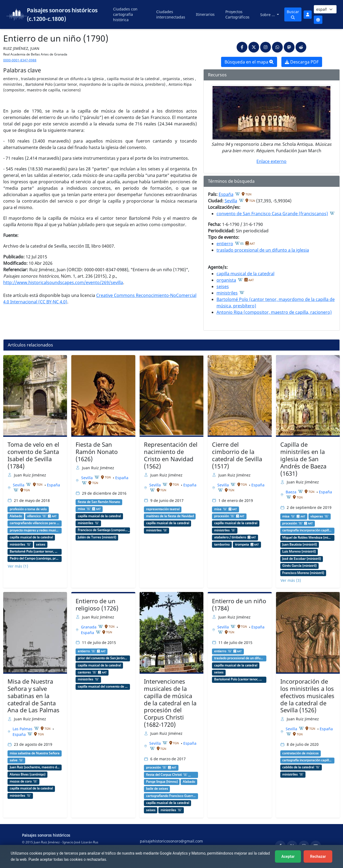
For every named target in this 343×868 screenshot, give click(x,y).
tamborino (222, 545)
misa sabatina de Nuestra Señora (35, 753)
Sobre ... (268, 15)
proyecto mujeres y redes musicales (35, 530)
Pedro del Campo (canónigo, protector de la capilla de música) (35, 558)
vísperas (317, 516)
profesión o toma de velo (28, 509)
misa (81, 509)
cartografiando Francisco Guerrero (171, 796)
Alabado (16, 516)
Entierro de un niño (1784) (239, 605)
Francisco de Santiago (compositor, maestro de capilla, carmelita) (103, 530)
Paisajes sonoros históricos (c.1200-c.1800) (62, 14)
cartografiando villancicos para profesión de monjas (35, 523)
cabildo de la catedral (298, 767)
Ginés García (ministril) (299, 566)
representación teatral (163, 509)
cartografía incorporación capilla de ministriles (307, 530)
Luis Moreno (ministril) (299, 552)
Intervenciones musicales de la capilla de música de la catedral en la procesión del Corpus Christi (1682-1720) (170, 703)
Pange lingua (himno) (162, 782)
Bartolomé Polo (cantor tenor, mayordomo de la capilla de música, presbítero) (35, 552)
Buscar (293, 14)
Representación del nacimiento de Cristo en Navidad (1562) (171, 455)
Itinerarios (205, 14)
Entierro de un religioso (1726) (97, 605)
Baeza (292, 492)
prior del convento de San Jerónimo (103, 658)
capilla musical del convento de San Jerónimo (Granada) (103, 687)
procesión (221, 516)
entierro (225, 244)
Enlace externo (271, 161)
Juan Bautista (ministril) (299, 545)
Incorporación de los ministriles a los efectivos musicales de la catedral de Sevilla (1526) (307, 696)
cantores (84, 672)
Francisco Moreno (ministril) (303, 573)
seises (223, 286)
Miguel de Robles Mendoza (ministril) (307, 538)
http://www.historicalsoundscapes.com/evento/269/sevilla (63, 282)
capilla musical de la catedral (245, 274)
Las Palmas (23, 729)
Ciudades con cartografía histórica (125, 14)
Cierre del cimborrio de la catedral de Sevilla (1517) (237, 455)
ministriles (227, 293)
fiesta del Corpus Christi (164, 775)
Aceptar (288, 856)
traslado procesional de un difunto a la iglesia (263, 250)
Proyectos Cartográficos (237, 14)
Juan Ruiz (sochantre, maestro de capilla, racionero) (35, 767)
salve (14, 760)
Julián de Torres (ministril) (97, 537)
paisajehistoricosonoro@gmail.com (171, 841)
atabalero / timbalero (230, 537)
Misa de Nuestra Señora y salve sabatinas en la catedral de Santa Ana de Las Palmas (33, 696)
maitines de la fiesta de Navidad (170, 516)
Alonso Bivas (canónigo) (27, 774)
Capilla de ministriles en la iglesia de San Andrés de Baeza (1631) (303, 459)
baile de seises (157, 789)
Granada (89, 627)
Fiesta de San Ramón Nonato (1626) (97, 452)
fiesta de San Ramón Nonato (99, 502)
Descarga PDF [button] (302, 62)
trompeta (242, 545)
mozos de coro (21, 781)
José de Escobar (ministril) (301, 559)
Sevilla (231, 201)
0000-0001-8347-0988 (20, 60)
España (226, 194)
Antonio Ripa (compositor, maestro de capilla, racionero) (274, 312)
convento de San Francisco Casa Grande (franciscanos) (272, 214)
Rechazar (318, 856)
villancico (34, 516)
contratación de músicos (300, 753)
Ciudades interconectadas (171, 14)
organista (226, 280)
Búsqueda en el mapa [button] (249, 62)
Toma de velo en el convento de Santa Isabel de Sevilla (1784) (33, 455)
